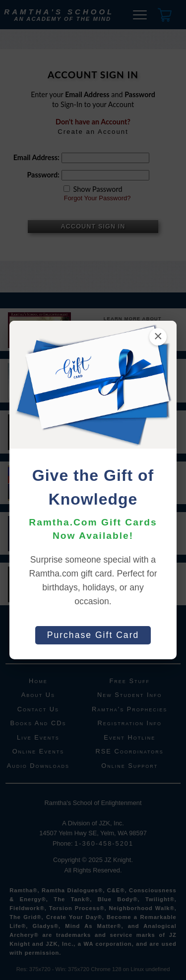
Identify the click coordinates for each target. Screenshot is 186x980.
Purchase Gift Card (93, 635)
